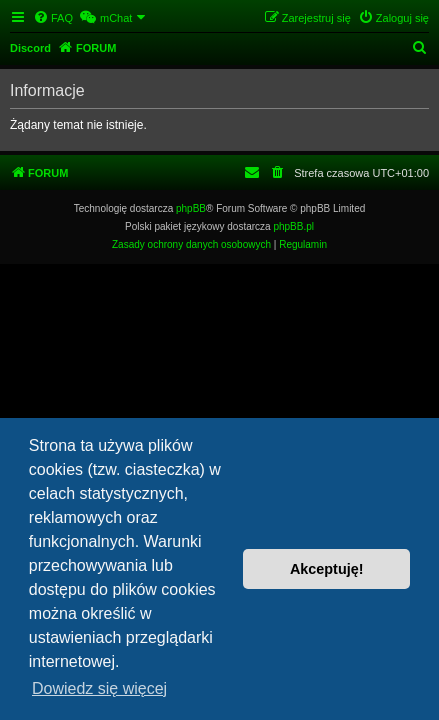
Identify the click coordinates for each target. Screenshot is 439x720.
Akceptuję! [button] (327, 569)
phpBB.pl (293, 226)
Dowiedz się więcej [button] (99, 688)
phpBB (191, 208)
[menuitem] (53, 18)
